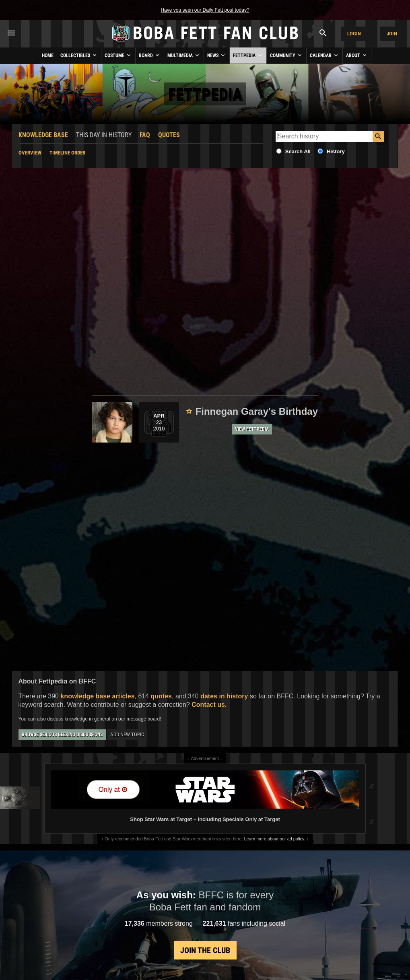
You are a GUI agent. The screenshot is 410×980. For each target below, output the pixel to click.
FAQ (145, 135)
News (217, 55)
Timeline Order (67, 153)
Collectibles (79, 55)
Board (150, 55)
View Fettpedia (252, 429)
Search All (298, 151)
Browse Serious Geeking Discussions (62, 735)
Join (392, 34)
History (336, 151)
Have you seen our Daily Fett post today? (205, 10)
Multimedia (184, 55)
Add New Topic (127, 734)
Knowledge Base (43, 135)
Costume (118, 55)
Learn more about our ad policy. (275, 839)
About (357, 55)
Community (286, 55)
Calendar (324, 55)
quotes (161, 696)
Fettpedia (248, 55)
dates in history (224, 696)
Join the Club (205, 950)
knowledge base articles (97, 696)
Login (354, 34)
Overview (30, 153)
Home (48, 56)
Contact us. (209, 705)
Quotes (169, 135)
